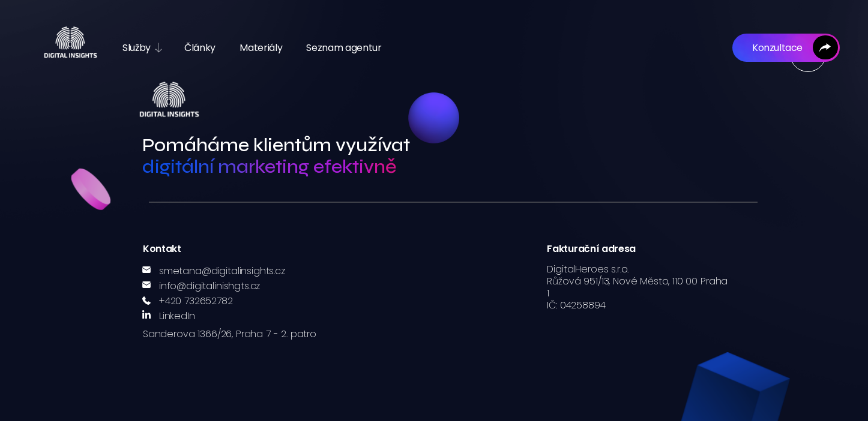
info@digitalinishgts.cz (209, 286)
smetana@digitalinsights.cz (222, 271)
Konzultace (776, 48)
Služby (137, 48)
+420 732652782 (196, 301)
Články (200, 48)
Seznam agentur (344, 48)
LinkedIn (177, 316)
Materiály (261, 48)
